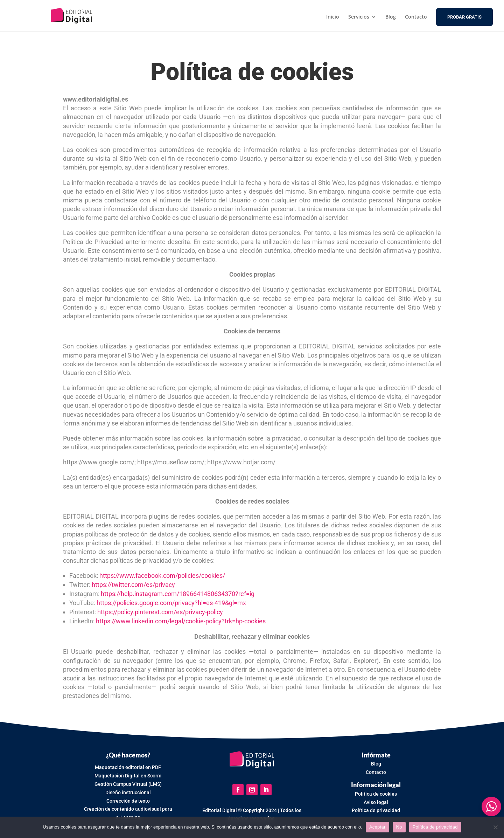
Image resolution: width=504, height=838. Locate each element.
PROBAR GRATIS (464, 17)
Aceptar (377, 827)
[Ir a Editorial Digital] (72, 16)
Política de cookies (376, 794)
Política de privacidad (435, 827)
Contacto (416, 17)
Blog (391, 17)
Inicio (333, 17)
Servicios (359, 17)
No (399, 827)
